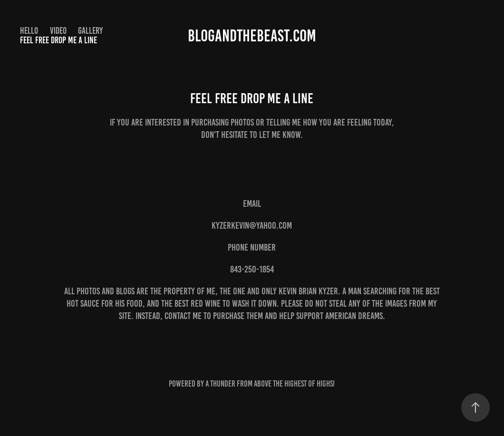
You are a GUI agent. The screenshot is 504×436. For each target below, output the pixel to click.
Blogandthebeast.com (252, 36)
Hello (29, 31)
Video (58, 31)
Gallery (90, 31)
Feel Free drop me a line (58, 40)
